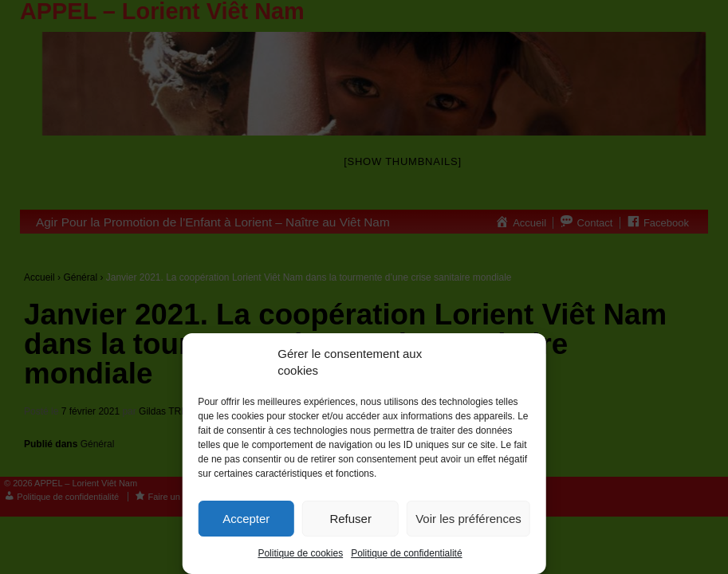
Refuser (350, 519)
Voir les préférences (468, 519)
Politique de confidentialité (406, 553)
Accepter (246, 519)
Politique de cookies (300, 553)
